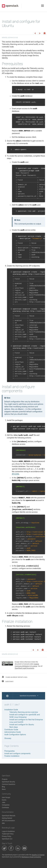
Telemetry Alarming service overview (24, 712)
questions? (8, 681)
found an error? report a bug (15, 677)
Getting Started (7, 818)
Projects (5, 779)
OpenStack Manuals (9, 816)
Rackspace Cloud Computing (31, 857)
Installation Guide (11, 710)
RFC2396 (15, 474)
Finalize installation (12, 756)
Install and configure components (17, 753)
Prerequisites (10, 751)
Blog (3, 787)
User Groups (6, 797)
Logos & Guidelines (8, 831)
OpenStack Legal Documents (24, 668)
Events (4, 800)
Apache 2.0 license (38, 855)
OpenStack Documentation (29, 696)
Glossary (8, 738)
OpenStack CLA (7, 839)
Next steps (14, 727)
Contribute (5, 808)
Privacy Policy (7, 836)
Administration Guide (13, 732)
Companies (6, 805)
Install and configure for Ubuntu (22, 725)
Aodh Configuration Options (15, 735)
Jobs (4, 802)
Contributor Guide (11, 730)
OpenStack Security (8, 782)
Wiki (3, 823)
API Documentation (8, 821)
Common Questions (9, 784)
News (4, 789)
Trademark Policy (8, 834)
